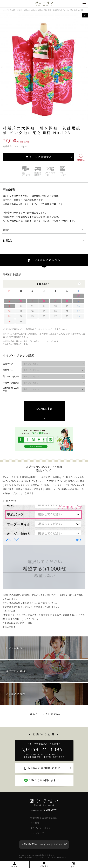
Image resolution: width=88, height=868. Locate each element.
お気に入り (81, 160)
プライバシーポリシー (42, 828)
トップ (5, 10)
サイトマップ (37, 833)
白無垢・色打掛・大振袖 (19, 10)
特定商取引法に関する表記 (44, 818)
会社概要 (35, 823)
